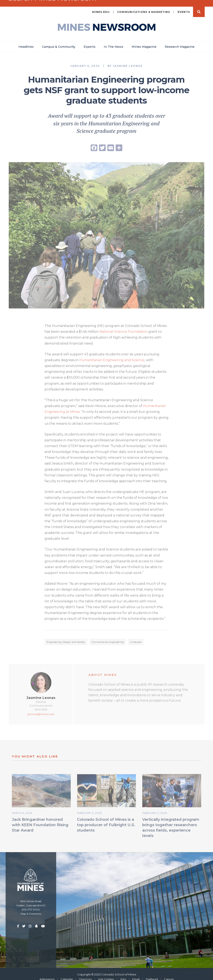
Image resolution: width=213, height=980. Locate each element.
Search (199, 6)
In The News (114, 41)
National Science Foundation (123, 327)
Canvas (169, 973)
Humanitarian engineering (108, 637)
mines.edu (101, 6)
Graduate (136, 637)
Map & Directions (31, 908)
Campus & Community (59, 41)
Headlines (26, 41)
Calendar (67, 973)
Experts (90, 41)
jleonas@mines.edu (41, 710)
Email (136, 973)
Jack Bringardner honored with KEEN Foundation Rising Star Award (40, 820)
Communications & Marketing (144, 6)
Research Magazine (180, 41)
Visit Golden (106, 973)
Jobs (123, 973)
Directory (85, 973)
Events (184, 6)
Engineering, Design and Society (66, 637)
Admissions (47, 973)
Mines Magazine (144, 41)
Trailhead (152, 973)
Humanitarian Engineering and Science (112, 355)
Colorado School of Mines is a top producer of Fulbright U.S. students (106, 820)
